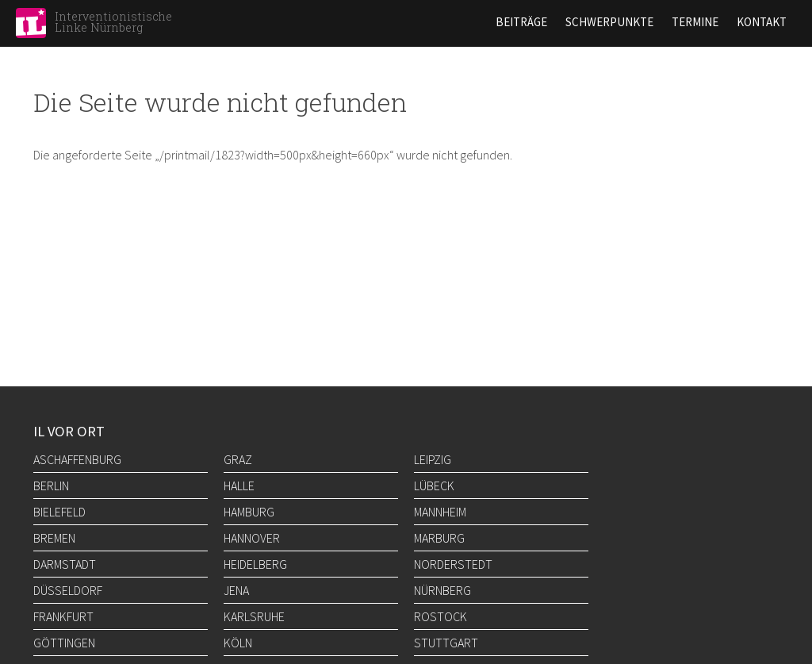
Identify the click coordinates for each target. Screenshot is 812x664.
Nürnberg (442, 590)
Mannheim (440, 512)
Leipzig (433, 459)
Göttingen (64, 643)
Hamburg (249, 512)
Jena (236, 590)
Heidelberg (255, 564)
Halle (239, 486)
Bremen (54, 538)
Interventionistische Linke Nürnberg (113, 22)
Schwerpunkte (609, 22)
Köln (238, 643)
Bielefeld (59, 512)
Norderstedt (453, 564)
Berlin (51, 486)
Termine (695, 22)
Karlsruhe (254, 616)
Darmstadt (65, 564)
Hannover (252, 538)
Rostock (440, 616)
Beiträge (521, 22)
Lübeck (434, 486)
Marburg (439, 538)
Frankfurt (63, 616)
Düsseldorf (68, 590)
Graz (238, 459)
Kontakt (762, 22)
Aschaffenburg (77, 459)
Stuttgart (446, 643)
